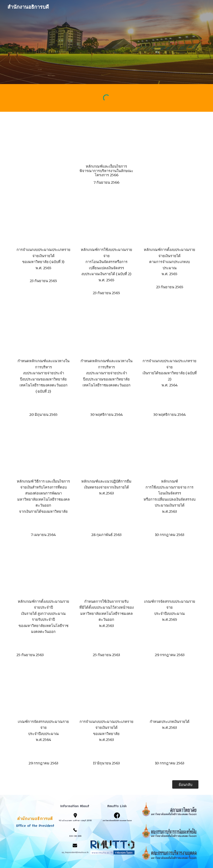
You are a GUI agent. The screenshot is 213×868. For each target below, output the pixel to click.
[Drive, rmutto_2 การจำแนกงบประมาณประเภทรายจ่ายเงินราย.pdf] (170, 333)
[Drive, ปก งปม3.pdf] (170, 453)
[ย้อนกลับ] (185, 784)
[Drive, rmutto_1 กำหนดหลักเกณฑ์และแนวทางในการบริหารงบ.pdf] (106, 333)
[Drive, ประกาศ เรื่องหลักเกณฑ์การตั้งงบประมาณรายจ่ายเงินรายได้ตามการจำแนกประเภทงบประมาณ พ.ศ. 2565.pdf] (170, 222)
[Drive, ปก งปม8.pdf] (106, 694)
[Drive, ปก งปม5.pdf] (106, 573)
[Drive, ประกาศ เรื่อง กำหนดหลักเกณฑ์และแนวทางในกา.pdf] (43, 333)
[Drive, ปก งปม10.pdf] (43, 453)
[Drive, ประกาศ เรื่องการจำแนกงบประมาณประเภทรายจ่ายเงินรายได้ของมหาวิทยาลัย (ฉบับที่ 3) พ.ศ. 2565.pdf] (43, 222)
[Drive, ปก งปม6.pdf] (170, 573)
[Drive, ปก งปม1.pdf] (106, 453)
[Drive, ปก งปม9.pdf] (170, 694)
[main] (106, 175)
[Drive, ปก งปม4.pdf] (43, 573)
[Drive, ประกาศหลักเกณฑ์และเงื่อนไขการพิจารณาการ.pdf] (106, 139)
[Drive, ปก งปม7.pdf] (43, 694)
